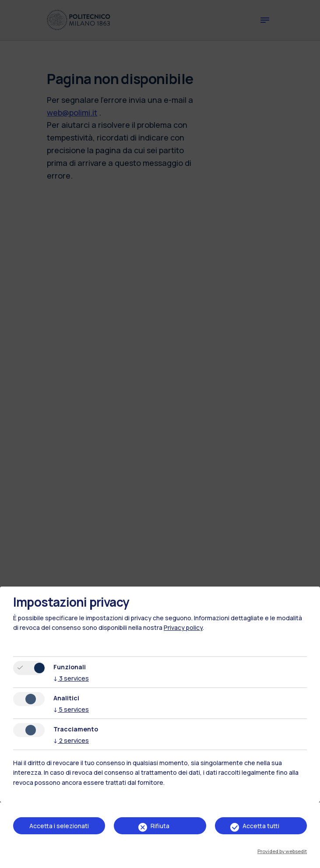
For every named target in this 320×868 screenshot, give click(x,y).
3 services (71, 678)
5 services (71, 709)
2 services (71, 740)
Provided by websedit (282, 851)
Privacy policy (183, 627)
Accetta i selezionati (59, 826)
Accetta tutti (261, 826)
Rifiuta (160, 826)
